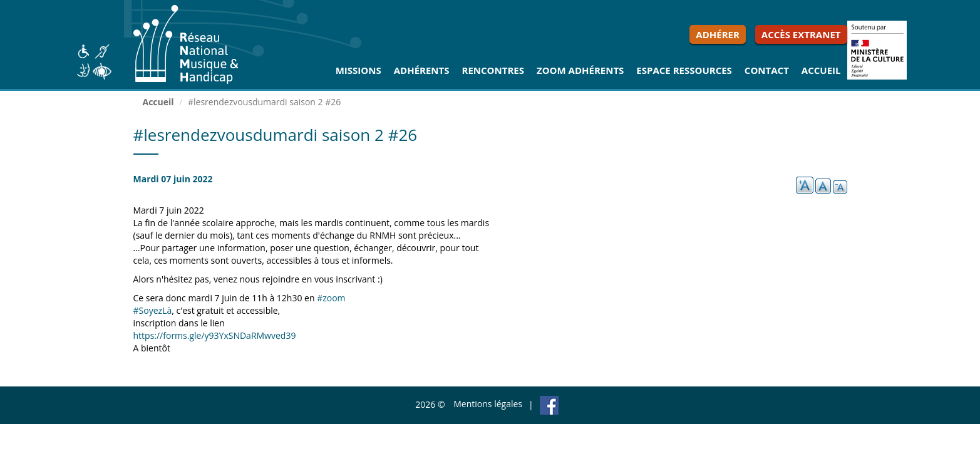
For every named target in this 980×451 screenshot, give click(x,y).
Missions (358, 70)
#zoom (331, 298)
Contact (767, 70)
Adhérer (718, 34)
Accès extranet (801, 34)
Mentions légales (488, 404)
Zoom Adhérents (580, 70)
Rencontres (493, 70)
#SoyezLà (153, 310)
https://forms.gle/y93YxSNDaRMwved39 (215, 335)
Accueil (821, 70)
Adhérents (422, 70)
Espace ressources (684, 70)
